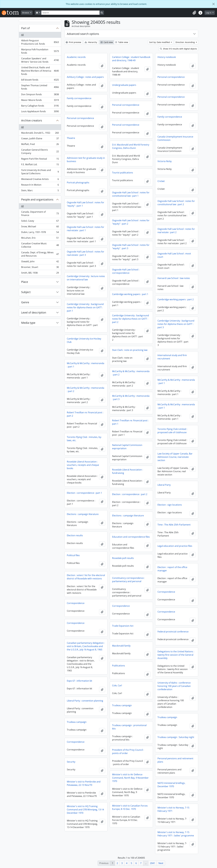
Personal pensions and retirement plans (175, 760)
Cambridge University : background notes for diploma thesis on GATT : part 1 (85, 307)
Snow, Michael (40, 227)
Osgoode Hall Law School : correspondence (126, 271)
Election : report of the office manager (172, 569)
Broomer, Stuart (40, 268)
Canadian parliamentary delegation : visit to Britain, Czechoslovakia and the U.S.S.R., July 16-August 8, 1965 (86, 646)
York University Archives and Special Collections (40, 172)
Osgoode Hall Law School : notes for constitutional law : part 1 (131, 194)
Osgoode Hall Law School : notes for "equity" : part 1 (86, 204)
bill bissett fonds (40, 80)
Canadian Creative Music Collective (40, 245)
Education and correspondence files (131, 537)
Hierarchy (91, 42)
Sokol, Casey (40, 221)
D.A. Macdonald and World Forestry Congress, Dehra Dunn (131, 146)
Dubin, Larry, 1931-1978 (40, 233)
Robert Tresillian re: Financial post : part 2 (85, 414)
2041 (153, 863)
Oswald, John (40, 262)
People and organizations (37, 199)
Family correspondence (79, 98)
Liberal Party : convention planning (85, 701)
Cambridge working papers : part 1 (130, 294)
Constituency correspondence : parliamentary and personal (128, 580)
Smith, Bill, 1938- (40, 273)
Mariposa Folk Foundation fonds (40, 51)
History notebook (167, 57)
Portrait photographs (78, 183)
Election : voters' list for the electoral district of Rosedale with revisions (86, 577)
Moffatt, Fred (40, 145)
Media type (28, 323)
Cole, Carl (117, 685)
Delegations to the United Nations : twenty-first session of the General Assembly (176, 655)
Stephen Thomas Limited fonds (40, 87)
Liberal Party (164, 485)
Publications (119, 666)
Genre (25, 302)
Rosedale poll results (123, 558)
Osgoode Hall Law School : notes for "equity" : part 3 (131, 247)
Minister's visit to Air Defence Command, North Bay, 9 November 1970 (130, 778)
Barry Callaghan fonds (40, 106)
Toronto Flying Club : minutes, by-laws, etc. (84, 439)
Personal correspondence (171, 77)
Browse (26, 13)
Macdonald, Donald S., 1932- (40, 133)
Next (161, 863)
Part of (25, 28)
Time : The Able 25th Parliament (174, 525)
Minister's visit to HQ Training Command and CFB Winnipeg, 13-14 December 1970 (85, 810)
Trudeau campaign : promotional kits (129, 727)
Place (25, 282)
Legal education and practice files (175, 546)
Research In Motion (40, 185)
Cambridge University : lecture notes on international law (86, 278)
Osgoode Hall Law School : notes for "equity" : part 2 (131, 222)
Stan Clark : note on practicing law (130, 350)
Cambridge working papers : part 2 (176, 299)
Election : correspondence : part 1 (84, 493)
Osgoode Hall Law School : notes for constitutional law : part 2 (176, 203)
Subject (26, 292)
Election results (75, 535)
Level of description (34, 312)
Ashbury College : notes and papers (85, 77)
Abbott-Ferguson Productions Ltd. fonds (40, 42)
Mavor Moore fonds (40, 101)
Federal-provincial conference (173, 632)
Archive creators (32, 120)
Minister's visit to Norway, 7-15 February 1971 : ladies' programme (176, 834)
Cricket (161, 181)
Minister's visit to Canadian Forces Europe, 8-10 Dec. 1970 (130, 807)
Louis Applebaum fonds (40, 112)
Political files (73, 555)
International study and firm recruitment (172, 357)
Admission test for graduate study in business (86, 160)
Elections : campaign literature (83, 514)
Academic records (76, 57)
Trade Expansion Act (123, 626)
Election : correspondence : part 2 (130, 494)
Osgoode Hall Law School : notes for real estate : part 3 (86, 253)
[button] (194, 13)
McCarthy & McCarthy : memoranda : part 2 (131, 373)
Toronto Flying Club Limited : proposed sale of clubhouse (172, 431)
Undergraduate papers (124, 85)
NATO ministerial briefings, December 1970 (171, 785)
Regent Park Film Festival (40, 159)
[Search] (70, 13)
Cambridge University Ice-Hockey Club (84, 340)
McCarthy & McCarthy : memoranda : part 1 (86, 365)
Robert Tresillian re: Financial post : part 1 (130, 422)
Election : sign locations (170, 505)
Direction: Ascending (185, 42)
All (22, 35)
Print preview (73, 42)
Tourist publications (123, 173)
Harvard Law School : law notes (174, 278)
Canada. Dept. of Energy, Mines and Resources (40, 254)
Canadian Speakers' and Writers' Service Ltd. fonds (40, 60)
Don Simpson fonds (40, 95)
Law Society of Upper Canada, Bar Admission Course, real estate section (175, 457)
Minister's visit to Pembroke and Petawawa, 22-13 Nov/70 (84, 783)
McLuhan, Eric (40, 238)
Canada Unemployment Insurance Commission (175, 138)
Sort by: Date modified (160, 42)
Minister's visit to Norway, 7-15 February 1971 (173, 809)
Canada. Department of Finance (40, 213)
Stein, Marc (40, 191)
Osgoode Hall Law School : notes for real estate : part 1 (86, 229)
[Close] (214, 4)
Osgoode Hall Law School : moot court (174, 255)
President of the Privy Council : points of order (128, 752)
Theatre (71, 138)
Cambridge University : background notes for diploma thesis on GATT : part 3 (176, 324)
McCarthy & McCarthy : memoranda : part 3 (131, 398)
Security (71, 762)
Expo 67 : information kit (80, 681)
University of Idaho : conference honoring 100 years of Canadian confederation (174, 686)
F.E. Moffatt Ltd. (40, 165)
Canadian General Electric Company (40, 151)
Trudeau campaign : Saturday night (176, 737)
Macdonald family (121, 646)
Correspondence (166, 592)
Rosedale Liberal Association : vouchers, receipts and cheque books (83, 465)
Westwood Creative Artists (40, 180)
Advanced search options (83, 34)
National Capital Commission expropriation (127, 447)
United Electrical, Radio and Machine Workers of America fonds (40, 71)
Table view (122, 42)
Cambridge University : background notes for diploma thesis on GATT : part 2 (131, 319)
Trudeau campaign (122, 705)
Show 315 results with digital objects (178, 49)
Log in (209, 13)
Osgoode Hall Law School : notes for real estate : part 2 (176, 231)
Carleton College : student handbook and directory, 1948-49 (131, 59)
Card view (107, 42)
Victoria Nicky (165, 161)
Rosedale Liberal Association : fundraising (128, 471)
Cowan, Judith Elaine (40, 139)
